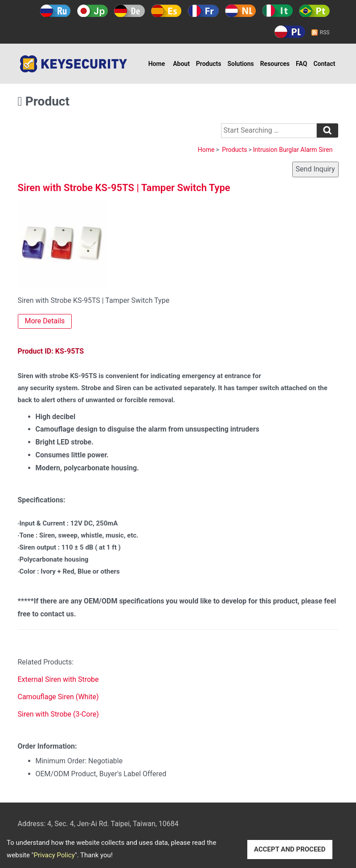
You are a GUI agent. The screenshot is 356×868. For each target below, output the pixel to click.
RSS (325, 33)
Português (314, 11)
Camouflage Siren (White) (58, 697)
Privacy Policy (54, 855)
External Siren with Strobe (58, 679)
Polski (290, 32)
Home (157, 64)
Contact (324, 64)
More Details (45, 321)
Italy (277, 11)
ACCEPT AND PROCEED (290, 849)
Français (203, 11)
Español (166, 11)
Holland (240, 11)
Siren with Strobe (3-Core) (58, 714)
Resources (275, 64)
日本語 (92, 11)
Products (209, 64)
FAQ (301, 64)
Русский (55, 11)
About (181, 64)
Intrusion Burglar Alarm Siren (293, 150)
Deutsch (129, 11)
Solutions (241, 64)
